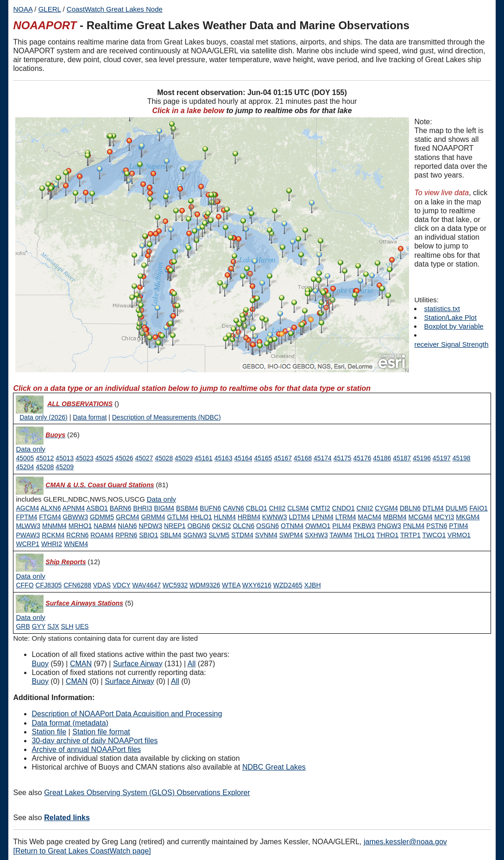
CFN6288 (77, 585)
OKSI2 (221, 526)
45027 (144, 458)
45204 (25, 467)
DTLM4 (433, 508)
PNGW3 (389, 526)
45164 (243, 458)
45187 (402, 458)
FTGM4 (50, 517)
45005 (25, 458)
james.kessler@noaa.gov (405, 842)
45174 (323, 458)
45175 (343, 458)
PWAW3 (28, 535)
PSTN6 (437, 526)
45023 (85, 458)
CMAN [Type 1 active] (81, 664)
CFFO (25, 585)
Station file (49, 732)
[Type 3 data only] (30, 576)
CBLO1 (257, 508)
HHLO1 (201, 517)
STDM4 (242, 535)
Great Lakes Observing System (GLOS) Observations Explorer (147, 793)
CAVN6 (233, 508)
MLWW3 (28, 526)
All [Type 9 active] (192, 664)
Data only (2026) (44, 417)
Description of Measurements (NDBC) (167, 417)
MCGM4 (420, 517)
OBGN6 (198, 526)
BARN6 (121, 508)
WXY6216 (257, 585)
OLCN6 (244, 526)
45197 (442, 458)
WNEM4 (76, 544)
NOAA (23, 9)
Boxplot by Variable (454, 326)
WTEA (231, 585)
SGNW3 (195, 535)
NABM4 (105, 526)
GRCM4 (128, 517)
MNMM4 (54, 526)
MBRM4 (395, 517)
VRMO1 (459, 535)
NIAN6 (127, 526)
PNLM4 (414, 526)
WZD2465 (288, 585)
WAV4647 (147, 585)
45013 (65, 458)
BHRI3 (142, 508)
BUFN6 (210, 508)
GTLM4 (178, 517)
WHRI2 (52, 544)
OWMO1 (318, 526)
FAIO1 (479, 508)
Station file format (101, 732)
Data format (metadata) (70, 723)
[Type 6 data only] (30, 618)
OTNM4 (292, 526)
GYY (39, 626)
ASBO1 (97, 508)
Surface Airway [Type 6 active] (138, 664)
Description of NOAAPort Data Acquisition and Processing (127, 714)
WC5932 (175, 585)
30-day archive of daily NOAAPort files (94, 741)
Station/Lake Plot (450, 317)
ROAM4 (102, 535)
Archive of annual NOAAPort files (86, 749)
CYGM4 (386, 508)
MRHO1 (80, 526)
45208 (45, 467)
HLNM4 (225, 517)
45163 (224, 458)
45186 (382, 458)
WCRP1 (28, 544)
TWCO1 (434, 535)
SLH (67, 626)
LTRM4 (346, 517)
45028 (164, 458)
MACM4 (370, 517)
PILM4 (341, 526)
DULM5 (457, 508)
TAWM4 (341, 535)
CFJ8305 (48, 585)
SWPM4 (291, 535)
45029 (184, 458)
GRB (23, 626)
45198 (462, 458)
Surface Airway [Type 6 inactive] (129, 681)
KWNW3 (275, 517)
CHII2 (277, 508)
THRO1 (387, 535)
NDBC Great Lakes (274, 767)
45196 (422, 458)
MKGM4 (468, 517)
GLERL (50, 9)
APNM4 (74, 508)
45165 (263, 458)
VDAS (102, 585)
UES (82, 626)
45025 (104, 458)
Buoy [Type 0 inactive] (40, 681)
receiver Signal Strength (451, 344)
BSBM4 (187, 508)
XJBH (313, 585)
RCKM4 (53, 535)
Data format (90, 417)
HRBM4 (249, 517)
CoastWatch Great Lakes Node (115, 9)
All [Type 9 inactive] (175, 681)
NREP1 (175, 526)
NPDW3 (150, 526)
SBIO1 (148, 535)
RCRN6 (77, 535)
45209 (65, 467)
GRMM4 (153, 517)
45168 (303, 458)
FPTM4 (26, 517)
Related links (67, 818)
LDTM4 (299, 517)
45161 (204, 458)
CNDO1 (343, 508)
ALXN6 (50, 508)
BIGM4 (164, 508)
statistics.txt (442, 309)
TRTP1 (410, 535)
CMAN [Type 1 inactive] (77, 681)
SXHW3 (316, 535)
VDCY (122, 585)
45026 (124, 458)
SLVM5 (219, 535)
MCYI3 (444, 517)
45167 (283, 458)
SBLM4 (170, 535)
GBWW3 (76, 517)
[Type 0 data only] (30, 449)
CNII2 (365, 508)
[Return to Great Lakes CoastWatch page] (82, 851)
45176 (362, 458)
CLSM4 (298, 508)
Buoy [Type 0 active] (40, 664)
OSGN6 (268, 526)
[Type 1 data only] (161, 499)
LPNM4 (323, 517)
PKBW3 (364, 526)
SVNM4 (266, 535)
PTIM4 (458, 526)
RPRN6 (126, 535)
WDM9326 (205, 585)
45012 (45, 458)
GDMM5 (102, 517)
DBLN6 (410, 508)
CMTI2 (321, 508)
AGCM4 (27, 508)
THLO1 (364, 535)
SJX (53, 626)
